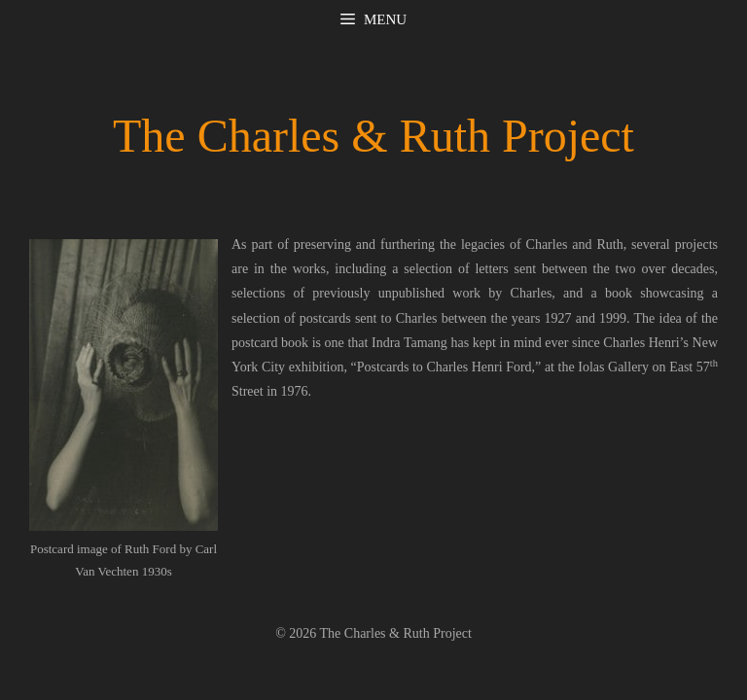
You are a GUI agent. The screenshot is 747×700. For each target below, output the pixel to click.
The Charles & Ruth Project (373, 136)
